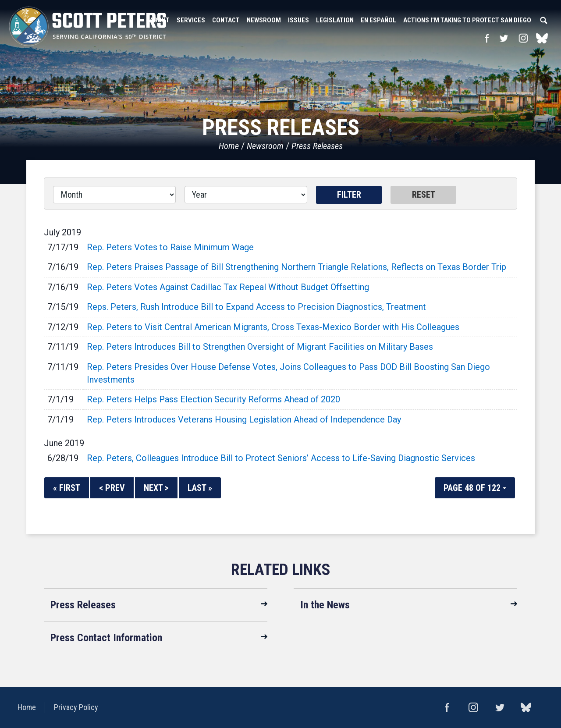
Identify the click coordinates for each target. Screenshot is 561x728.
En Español (378, 20)
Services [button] (191, 20)
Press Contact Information (106, 638)
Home (229, 146)
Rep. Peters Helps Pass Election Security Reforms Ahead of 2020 (213, 399)
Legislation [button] (335, 20)
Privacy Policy (76, 707)
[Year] (246, 195)
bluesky (542, 38)
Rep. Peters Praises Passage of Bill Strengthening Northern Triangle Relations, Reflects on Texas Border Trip (296, 267)
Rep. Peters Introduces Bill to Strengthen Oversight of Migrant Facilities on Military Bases (260, 347)
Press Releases (317, 146)
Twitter (504, 38)
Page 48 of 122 (475, 488)
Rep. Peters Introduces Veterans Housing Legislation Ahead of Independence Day (244, 419)
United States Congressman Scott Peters (88, 26)
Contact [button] (226, 20)
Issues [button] (298, 20)
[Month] (114, 195)
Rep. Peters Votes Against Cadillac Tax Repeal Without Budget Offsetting (228, 287)
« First (67, 488)
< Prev (112, 488)
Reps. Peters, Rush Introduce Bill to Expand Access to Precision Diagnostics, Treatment (256, 307)
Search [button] (543, 20)
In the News (325, 605)
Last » (200, 488)
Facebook (487, 38)
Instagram (523, 38)
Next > (156, 488)
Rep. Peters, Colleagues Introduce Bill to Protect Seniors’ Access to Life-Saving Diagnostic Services (281, 458)
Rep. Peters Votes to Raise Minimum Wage (170, 247)
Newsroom (265, 146)
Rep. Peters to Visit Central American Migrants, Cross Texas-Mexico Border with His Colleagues (273, 327)
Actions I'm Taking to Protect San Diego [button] (467, 20)
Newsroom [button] (264, 20)
